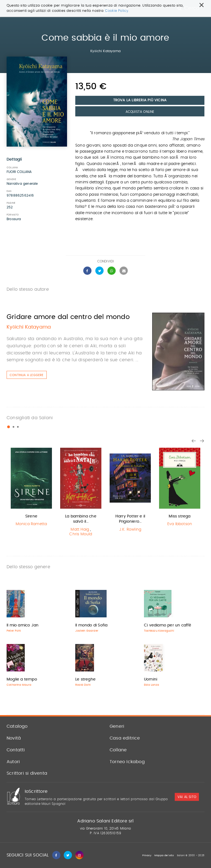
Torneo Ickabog (127, 762)
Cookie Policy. (117, 11)
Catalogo (17, 726)
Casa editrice (125, 738)
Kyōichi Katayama (105, 51)
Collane (118, 750)
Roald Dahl (83, 685)
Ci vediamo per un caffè (168, 625)
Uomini (151, 679)
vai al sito (187, 797)
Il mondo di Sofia (91, 625)
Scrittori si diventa (27, 773)
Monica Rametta (31, 524)
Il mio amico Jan (23, 625)
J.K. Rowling (130, 530)
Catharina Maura (19, 685)
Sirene (31, 516)
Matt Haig (80, 530)
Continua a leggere (27, 375)
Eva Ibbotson (180, 524)
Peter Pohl (14, 631)
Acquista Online (140, 112)
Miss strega (180, 516)
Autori (13, 762)
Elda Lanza (152, 685)
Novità (14, 738)
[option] (31, 488)
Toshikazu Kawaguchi (159, 631)
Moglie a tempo (22, 679)
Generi (117, 726)
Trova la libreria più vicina (140, 100)
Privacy (147, 856)
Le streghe (85, 679)
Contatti (16, 750)
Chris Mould (81, 534)
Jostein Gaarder (87, 631)
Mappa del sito (164, 856)
